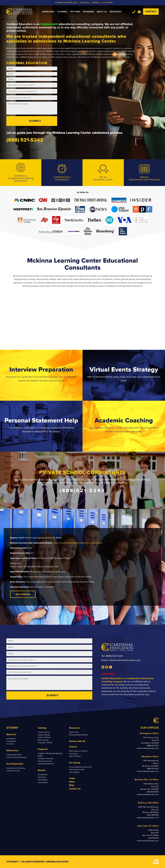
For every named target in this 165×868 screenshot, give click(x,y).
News (72, 782)
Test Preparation (15, 764)
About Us (11, 734)
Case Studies (43, 782)
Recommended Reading (78, 735)
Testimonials (43, 780)
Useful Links (74, 732)
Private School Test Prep (16, 768)
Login (72, 778)
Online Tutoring (44, 732)
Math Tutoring (43, 740)
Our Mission (11, 739)
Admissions (12, 750)
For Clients (75, 763)
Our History (74, 754)
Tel (134, 12)
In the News (107, 3)
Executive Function (45, 761)
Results (42, 770)
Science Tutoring (44, 737)
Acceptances (43, 775)
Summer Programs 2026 (66, 3)
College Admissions (14, 755)
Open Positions (75, 756)
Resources (74, 728)
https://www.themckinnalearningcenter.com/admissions (78, 543)
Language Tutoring (45, 743)
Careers (73, 747)
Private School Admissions (17, 757)
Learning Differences (46, 764)
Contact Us (75, 789)
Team (139, 12)
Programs (43, 749)
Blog (72, 785)
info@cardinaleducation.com (125, 660)
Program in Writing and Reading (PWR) (50, 755)
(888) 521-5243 (114, 656)
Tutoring (42, 728)
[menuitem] (48, 12)
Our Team (10, 744)
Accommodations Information (81, 767)
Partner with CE (77, 741)
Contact (151, 12)
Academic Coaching (45, 759)
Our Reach (42, 777)
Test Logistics (74, 772)
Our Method (11, 741)
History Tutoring (44, 735)
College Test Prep (13, 771)
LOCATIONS (84, 3)
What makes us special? (78, 751)
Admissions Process (77, 770)
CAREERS (95, 3)
